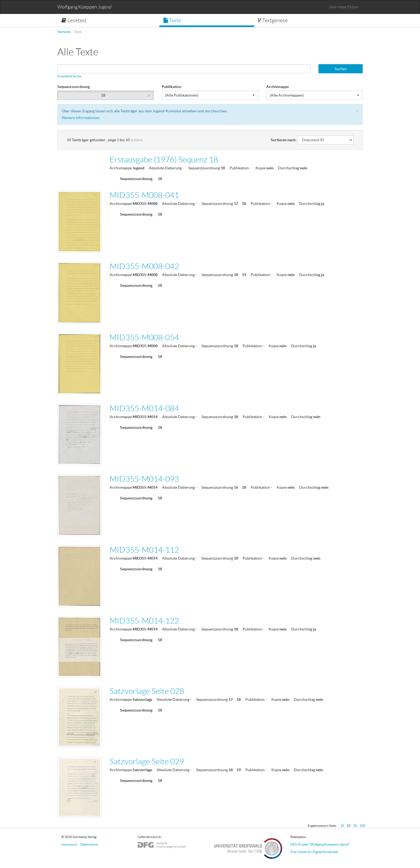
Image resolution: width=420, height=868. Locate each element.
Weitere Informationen (81, 118)
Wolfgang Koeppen (84, 7)
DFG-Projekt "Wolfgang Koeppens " (320, 844)
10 (342, 826)
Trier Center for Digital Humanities (314, 852)
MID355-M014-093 (144, 479)
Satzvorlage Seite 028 (147, 691)
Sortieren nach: (284, 140)
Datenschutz (89, 844)
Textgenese (273, 20)
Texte (172, 20)
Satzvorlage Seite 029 (147, 761)
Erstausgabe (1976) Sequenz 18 (164, 160)
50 (355, 826)
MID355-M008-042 (144, 266)
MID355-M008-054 (144, 337)
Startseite (64, 32)
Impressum (69, 844)
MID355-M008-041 (144, 195)
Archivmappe (277, 87)
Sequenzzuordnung (74, 87)
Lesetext (74, 20)
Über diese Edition (344, 7)
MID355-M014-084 (144, 408)
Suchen (341, 69)
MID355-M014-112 (144, 550)
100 (363, 826)
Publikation (172, 87)
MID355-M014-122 (144, 621)
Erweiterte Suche (69, 76)
